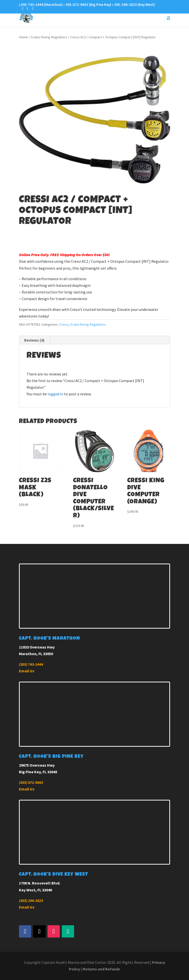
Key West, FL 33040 (35, 890)
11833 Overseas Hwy (37, 647)
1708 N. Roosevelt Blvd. (40, 883)
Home (24, 37)
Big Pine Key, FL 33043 (38, 772)
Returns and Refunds (101, 969)
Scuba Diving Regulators (49, 37)
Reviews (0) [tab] (34, 340)
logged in (55, 394)
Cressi (64, 324)
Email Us (27, 671)
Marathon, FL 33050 (36, 654)
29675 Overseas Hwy (37, 765)
